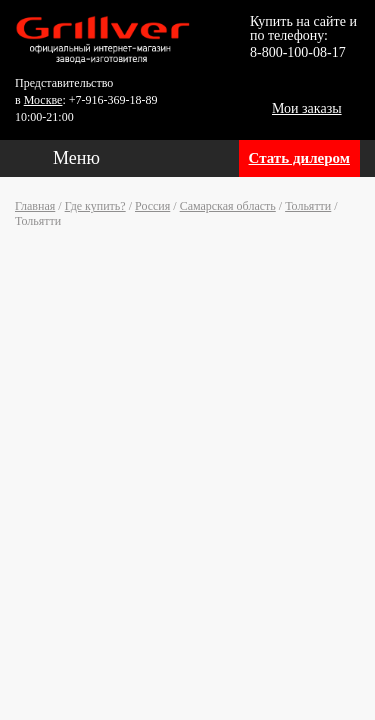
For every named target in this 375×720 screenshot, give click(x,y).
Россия (152, 206)
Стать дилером (299, 158)
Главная (35, 206)
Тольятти (308, 206)
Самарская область (228, 206)
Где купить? (95, 206)
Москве (43, 100)
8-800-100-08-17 (298, 52)
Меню (76, 158)
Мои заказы (307, 108)
